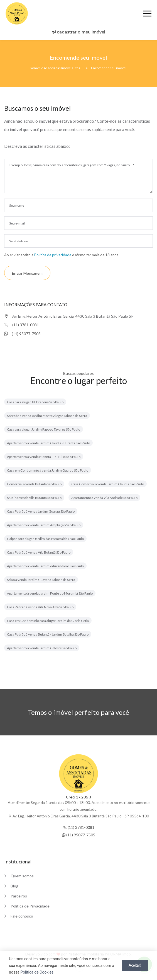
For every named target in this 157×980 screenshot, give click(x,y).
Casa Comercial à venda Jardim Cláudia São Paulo (108, 484)
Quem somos (22, 876)
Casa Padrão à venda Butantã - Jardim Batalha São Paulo (48, 634)
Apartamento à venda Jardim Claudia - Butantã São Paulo (48, 443)
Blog (14, 886)
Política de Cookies (37, 972)
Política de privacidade (53, 255)
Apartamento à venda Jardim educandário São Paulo (45, 566)
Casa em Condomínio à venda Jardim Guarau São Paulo (48, 470)
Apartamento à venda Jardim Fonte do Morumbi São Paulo (50, 593)
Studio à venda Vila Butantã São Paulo (34, 498)
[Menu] (147, 14)
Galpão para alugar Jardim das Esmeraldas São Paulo (45, 539)
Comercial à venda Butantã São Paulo (34, 484)
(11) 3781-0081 (22, 325)
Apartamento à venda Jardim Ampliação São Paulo (44, 525)
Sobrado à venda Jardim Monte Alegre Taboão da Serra (47, 416)
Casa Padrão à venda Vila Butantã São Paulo (39, 552)
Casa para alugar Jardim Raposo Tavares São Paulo (44, 429)
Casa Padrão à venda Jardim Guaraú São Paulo (41, 511)
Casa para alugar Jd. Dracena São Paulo (35, 402)
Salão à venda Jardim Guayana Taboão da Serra (41, 580)
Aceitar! (135, 965)
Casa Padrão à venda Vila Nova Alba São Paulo (40, 607)
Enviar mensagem (27, 273)
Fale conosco (22, 916)
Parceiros (19, 896)
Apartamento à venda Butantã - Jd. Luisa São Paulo (44, 457)
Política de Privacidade (30, 906)
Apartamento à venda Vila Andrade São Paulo (104, 498)
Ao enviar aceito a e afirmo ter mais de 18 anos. (62, 255)
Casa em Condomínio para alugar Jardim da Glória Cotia (48, 621)
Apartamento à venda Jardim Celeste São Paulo (42, 648)
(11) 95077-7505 (22, 334)
